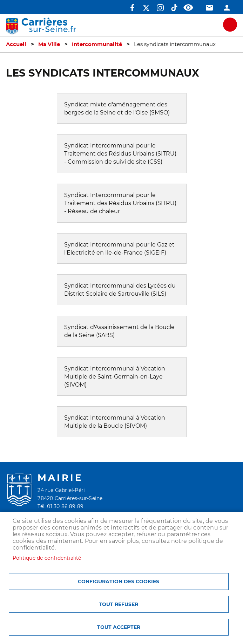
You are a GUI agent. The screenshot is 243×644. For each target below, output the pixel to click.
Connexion (227, 8)
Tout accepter (119, 627)
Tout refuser (119, 604)
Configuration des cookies (119, 581)
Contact (209, 8)
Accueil (16, 44)
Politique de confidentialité (47, 558)
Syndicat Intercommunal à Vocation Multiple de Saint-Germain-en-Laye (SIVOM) (115, 377)
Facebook (132, 8)
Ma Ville (49, 44)
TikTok (174, 8)
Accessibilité (188, 8)
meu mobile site (230, 25)
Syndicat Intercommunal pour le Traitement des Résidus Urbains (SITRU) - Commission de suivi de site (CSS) (120, 154)
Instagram (160, 8)
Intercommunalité (97, 44)
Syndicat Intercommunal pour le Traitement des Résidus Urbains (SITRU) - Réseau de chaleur (120, 203)
